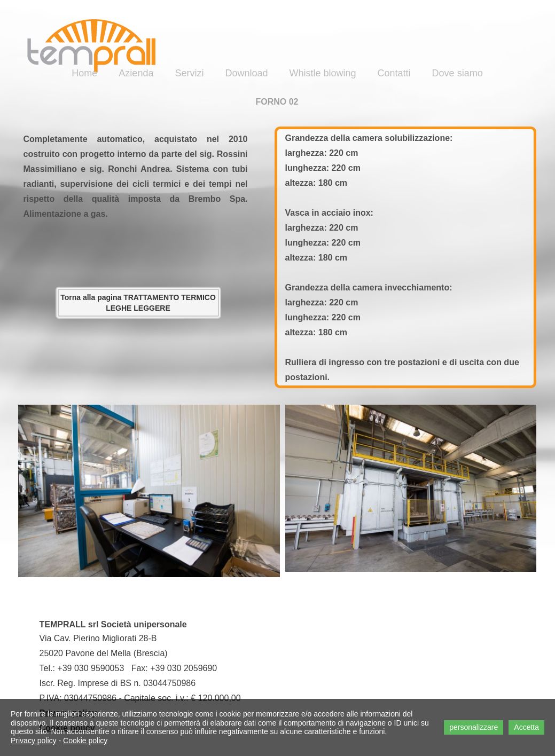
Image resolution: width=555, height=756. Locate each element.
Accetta (526, 727)
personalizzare (474, 727)
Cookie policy (85, 741)
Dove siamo (458, 73)
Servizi (189, 73)
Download (246, 73)
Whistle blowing (323, 73)
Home (84, 73)
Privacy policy (34, 741)
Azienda (136, 73)
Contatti (394, 73)
